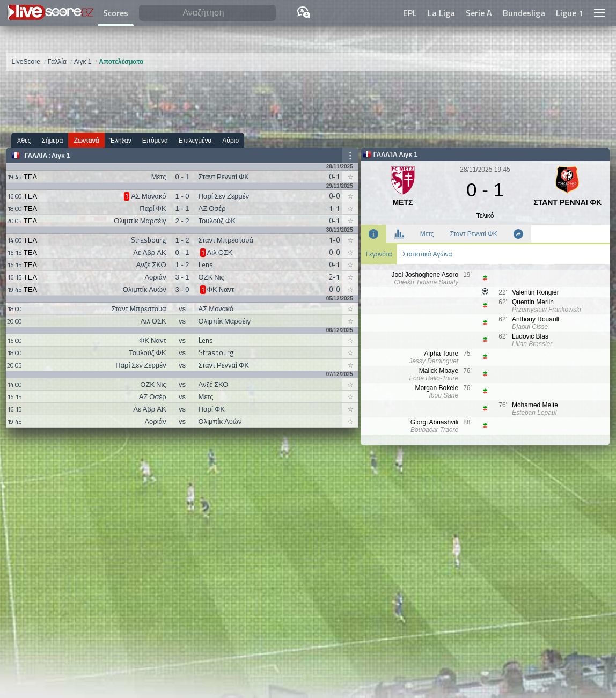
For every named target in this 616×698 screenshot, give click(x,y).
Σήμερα (52, 140)
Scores (116, 13)
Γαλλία (36, 156)
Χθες (24, 140)
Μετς (427, 234)
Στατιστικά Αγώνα (427, 254)
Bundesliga (524, 13)
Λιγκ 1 (61, 156)
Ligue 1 (570, 13)
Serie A (479, 13)
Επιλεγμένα (195, 140)
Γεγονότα (379, 254)
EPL (410, 13)
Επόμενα (155, 140)
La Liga (441, 13)
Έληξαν (121, 140)
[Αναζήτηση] (207, 13)
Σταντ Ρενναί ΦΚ (473, 234)
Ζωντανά (86, 140)
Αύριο (230, 140)
